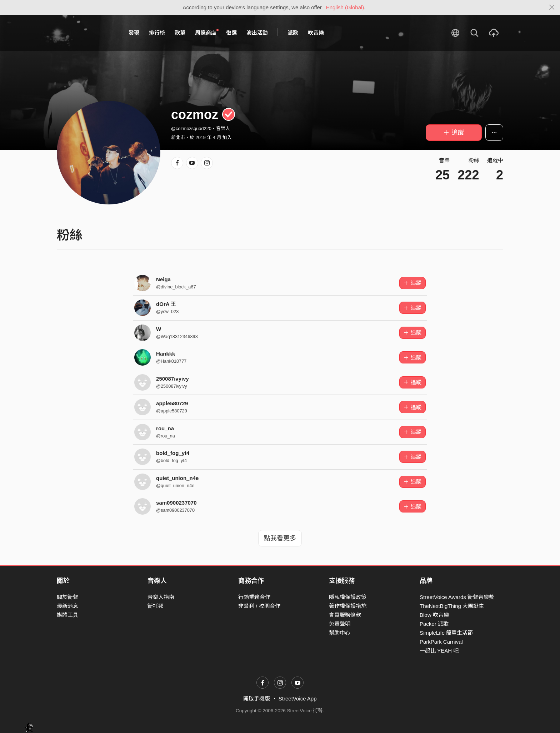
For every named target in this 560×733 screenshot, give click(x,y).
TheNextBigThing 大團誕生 (452, 606)
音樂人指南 (161, 597)
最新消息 (67, 606)
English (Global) (345, 7)
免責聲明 (340, 624)
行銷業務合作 (254, 597)
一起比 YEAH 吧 (439, 651)
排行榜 (157, 33)
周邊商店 (207, 33)
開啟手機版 (257, 699)
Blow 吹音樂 (434, 615)
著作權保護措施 (348, 606)
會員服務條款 (345, 615)
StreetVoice (86, 33)
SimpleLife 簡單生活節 (446, 633)
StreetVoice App (298, 699)
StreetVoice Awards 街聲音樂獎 (457, 597)
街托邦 (156, 606)
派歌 (293, 33)
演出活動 (257, 33)
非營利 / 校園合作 (259, 606)
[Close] (552, 8)
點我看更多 (280, 538)
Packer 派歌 (434, 624)
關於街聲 (67, 597)
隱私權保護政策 (348, 597)
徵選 (231, 33)
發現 (134, 33)
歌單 (180, 33)
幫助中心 (340, 633)
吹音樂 (316, 33)
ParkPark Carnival (441, 642)
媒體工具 (67, 615)
